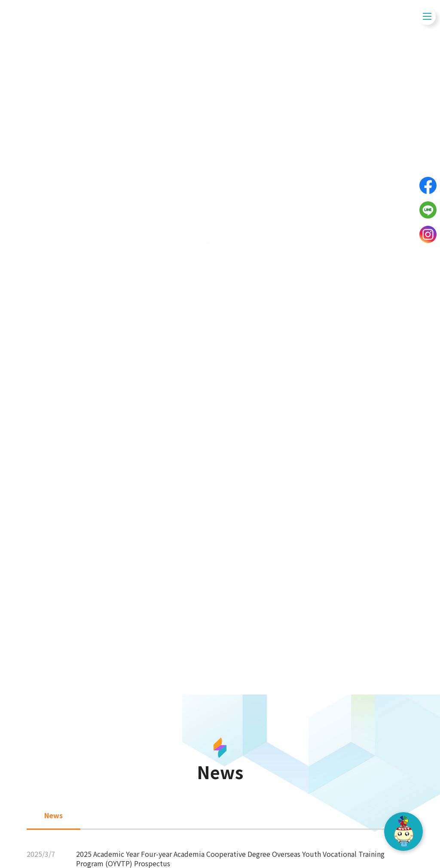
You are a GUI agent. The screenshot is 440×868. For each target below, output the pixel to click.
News (220, 536)
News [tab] (53, 815)
